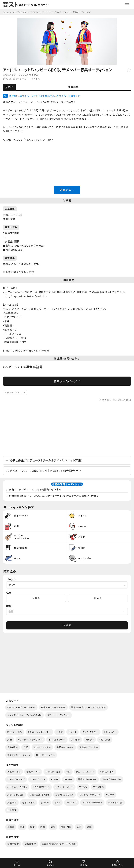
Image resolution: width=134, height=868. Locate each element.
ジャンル (50, 865)
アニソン (83, 787)
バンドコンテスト (16, 795)
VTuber (90, 740)
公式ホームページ (67, 381)
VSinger (75, 740)
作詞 (26, 747)
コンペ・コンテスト (64, 795)
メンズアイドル (107, 772)
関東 (32, 827)
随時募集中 (30, 844)
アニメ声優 (98, 787)
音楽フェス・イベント (40, 795)
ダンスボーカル (53, 772)
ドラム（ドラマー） (41, 787)
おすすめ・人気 (115, 802)
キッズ (58, 802)
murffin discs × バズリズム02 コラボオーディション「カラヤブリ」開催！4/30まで (54, 496)
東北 (22, 827)
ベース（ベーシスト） (17, 787)
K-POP (55, 779)
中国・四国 (66, 827)
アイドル (36, 79)
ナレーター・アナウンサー (30, 740)
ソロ (68, 772)
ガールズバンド (38, 779)
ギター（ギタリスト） (112, 779)
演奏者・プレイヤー (89, 747)
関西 (53, 827)
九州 (79, 827)
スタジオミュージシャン (19, 755)
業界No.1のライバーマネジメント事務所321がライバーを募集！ (45, 96)
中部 (43, 827)
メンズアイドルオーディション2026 (25, 715)
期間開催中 (13, 844)
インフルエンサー (57, 740)
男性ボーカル (14, 772)
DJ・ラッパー (110, 732)
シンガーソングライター (39, 732)
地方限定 (12, 810)
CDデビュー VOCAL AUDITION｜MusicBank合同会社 (43, 471)
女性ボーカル (33, 772)
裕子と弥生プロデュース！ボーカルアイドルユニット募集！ (44, 460)
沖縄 (89, 827)
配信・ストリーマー (87, 779)
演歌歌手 (12, 802)
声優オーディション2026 (53, 707)
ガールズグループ (16, 779)
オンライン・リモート (92, 802)
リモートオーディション (59, 715)
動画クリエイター (65, 747)
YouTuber (105, 740)
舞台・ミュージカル (45, 755)
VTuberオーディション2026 (21, 707)
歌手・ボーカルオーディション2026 (89, 707)
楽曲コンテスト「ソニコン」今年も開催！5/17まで (35, 489)
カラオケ (110, 795)
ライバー (68, 779)
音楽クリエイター (42, 747)
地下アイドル (29, 802)
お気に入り (117, 865)
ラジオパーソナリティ (90, 795)
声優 (10, 740)
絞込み (84, 865)
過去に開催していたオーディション (59, 844)
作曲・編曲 (13, 747)
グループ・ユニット (16, 392)
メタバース (71, 802)
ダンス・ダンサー (90, 732)
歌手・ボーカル (21, 79)
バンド (60, 732)
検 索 (67, 625)
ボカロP (45, 802)
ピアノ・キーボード (64, 787)
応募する (67, 190)
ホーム (17, 865)
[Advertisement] (67, 429)
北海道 (11, 827)
